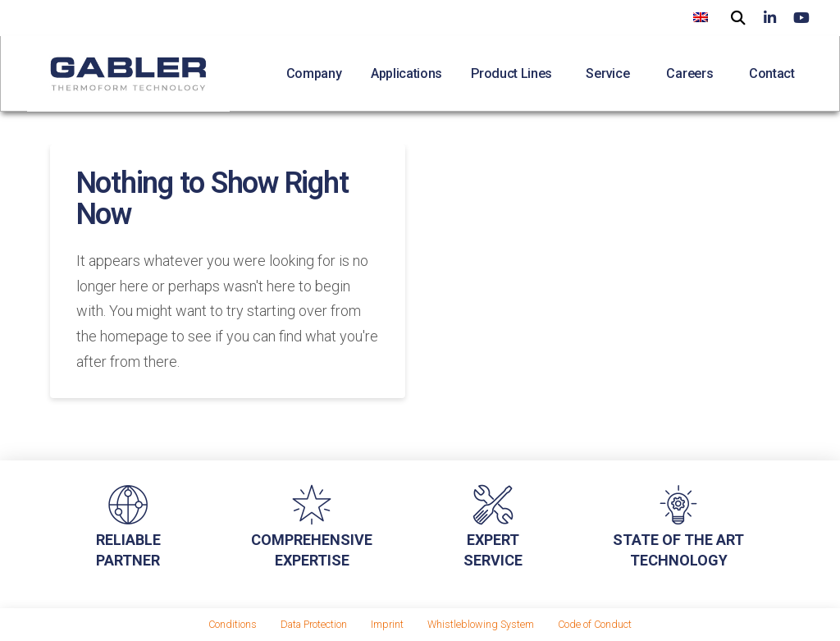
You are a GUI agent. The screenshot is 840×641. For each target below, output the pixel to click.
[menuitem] (701, 17)
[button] (739, 16)
